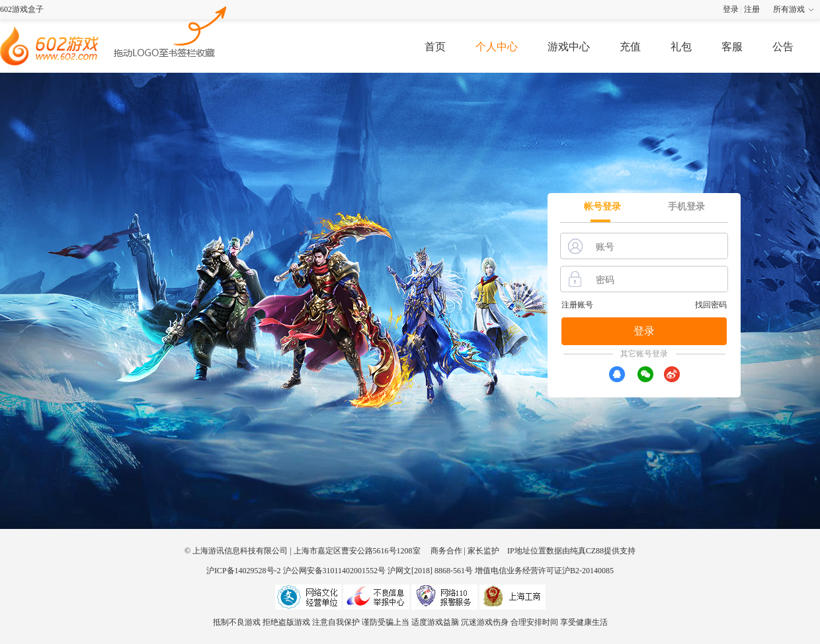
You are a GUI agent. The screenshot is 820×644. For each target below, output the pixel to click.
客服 (732, 47)
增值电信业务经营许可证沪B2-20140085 (544, 571)
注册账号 (577, 305)
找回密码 (711, 305)
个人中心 (497, 47)
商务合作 (446, 551)
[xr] (672, 374)
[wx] (645, 374)
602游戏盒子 (22, 9)
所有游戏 (789, 9)
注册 (752, 9)
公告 (783, 47)
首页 (435, 47)
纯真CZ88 (587, 551)
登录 (731, 9)
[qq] (617, 374)
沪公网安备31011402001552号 (335, 571)
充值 (630, 47)
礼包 (681, 47)
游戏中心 (569, 47)
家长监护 (483, 551)
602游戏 (171, 30)
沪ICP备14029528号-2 (244, 571)
